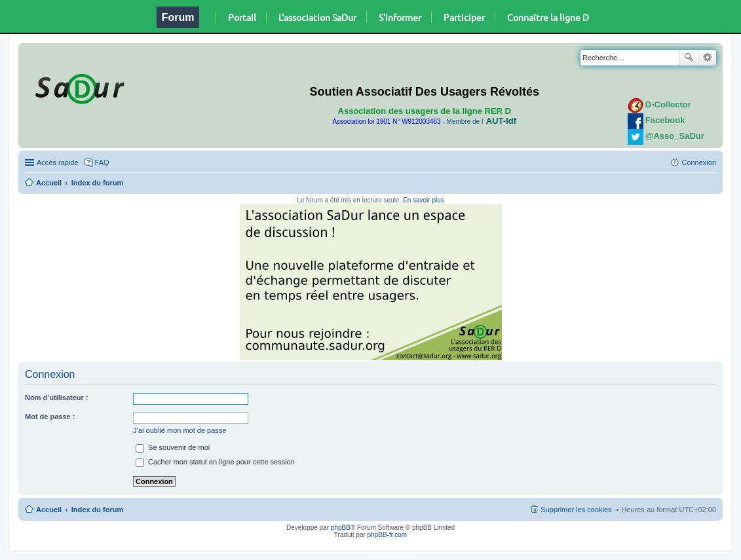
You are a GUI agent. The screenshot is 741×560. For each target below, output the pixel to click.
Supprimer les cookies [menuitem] (576, 510)
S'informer (400, 17)
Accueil (49, 183)
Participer (464, 17)
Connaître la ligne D (548, 17)
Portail (242, 17)
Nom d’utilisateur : (57, 398)
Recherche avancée (707, 58)
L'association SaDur (317, 17)
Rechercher (689, 58)
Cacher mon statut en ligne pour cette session (215, 462)
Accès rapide (58, 162)
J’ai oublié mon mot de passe (180, 430)
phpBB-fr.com (388, 535)
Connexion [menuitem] (699, 162)
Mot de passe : (50, 417)
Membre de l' (482, 121)
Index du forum (97, 183)
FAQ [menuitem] (102, 162)
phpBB (341, 528)
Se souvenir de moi (173, 447)
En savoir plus (424, 200)
